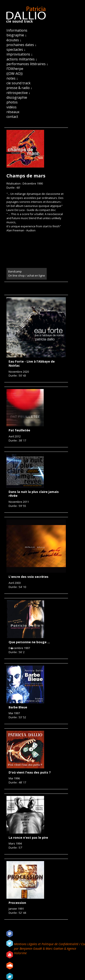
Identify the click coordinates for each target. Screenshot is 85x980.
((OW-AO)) (15, 74)
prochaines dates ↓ (22, 45)
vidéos (12, 107)
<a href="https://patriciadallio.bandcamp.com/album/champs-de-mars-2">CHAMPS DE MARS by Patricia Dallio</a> (36, 249)
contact (12, 117)
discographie (17, 97)
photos (12, 102)
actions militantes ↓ (22, 59)
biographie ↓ (17, 35)
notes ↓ (12, 78)
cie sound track (19, 83)
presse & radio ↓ (19, 88)
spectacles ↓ (16, 49)
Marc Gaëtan (54, 948)
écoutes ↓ (14, 40)
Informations (17, 30)
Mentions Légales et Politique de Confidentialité (47, 944)
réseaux (13, 112)
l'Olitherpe (15, 69)
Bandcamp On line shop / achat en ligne (27, 274)
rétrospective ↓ (18, 93)
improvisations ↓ (20, 54)
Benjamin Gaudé (31, 948)
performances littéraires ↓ (27, 64)
